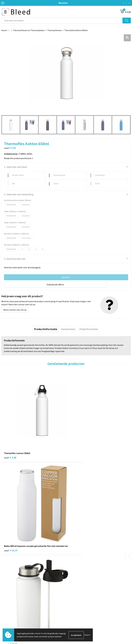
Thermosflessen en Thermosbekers (29, 30)
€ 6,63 (75, 521)
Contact (5, 610)
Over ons (71, 570)
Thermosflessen (54, 30)
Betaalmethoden (9, 618)
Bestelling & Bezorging (12, 614)
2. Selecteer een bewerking (19, 194)
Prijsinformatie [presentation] (89, 329)
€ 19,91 (11, 524)
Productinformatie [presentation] (46, 329)
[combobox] (62, 21)
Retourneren (7, 622)
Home (4, 30)
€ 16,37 (75, 444)
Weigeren (87, 635)
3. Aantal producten (15, 259)
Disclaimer (72, 622)
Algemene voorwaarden (78, 610)
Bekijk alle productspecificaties (19, 158)
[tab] (46, 329)
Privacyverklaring (75, 618)
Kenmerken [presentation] (68, 329)
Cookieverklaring (75, 614)
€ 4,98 (10, 440)
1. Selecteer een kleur (16, 167)
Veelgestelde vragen (76, 574)
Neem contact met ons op (15, 310)
